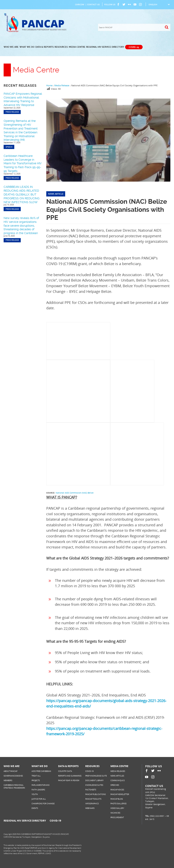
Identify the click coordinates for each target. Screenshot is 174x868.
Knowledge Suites (94, 785)
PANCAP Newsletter (120, 794)
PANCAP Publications (96, 794)
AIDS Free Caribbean (41, 771)
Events (35, 808)
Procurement (117, 817)
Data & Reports (45, 47)
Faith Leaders (38, 790)
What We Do (27, 47)
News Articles (117, 776)
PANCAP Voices (117, 790)
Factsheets (91, 790)
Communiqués (118, 780)
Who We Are (11, 47)
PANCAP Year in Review (69, 780)
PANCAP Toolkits (93, 799)
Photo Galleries (118, 804)
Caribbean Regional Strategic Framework (14, 786)
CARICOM (80, 4)
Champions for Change (43, 804)
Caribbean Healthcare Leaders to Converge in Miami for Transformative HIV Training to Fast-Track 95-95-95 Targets (23, 163)
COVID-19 (134, 47)
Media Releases (118, 771)
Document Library (94, 780)
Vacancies (115, 813)
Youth (35, 794)
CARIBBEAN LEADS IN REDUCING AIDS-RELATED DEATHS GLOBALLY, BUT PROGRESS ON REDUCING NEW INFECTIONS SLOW (22, 194)
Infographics (92, 804)
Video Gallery (117, 808)
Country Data (65, 771)
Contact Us (93, 4)
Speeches (115, 785)
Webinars (90, 808)
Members (8, 780)
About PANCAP (10, 771)
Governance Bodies (13, 776)
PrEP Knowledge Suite (96, 776)
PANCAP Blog (117, 799)
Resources (61, 47)
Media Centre (77, 47)
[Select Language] (159, 4)
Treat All (36, 776)
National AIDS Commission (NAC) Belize (75, 493)
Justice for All (39, 799)
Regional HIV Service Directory (105, 47)
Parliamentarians (41, 785)
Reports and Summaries (70, 776)
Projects (36, 780)
